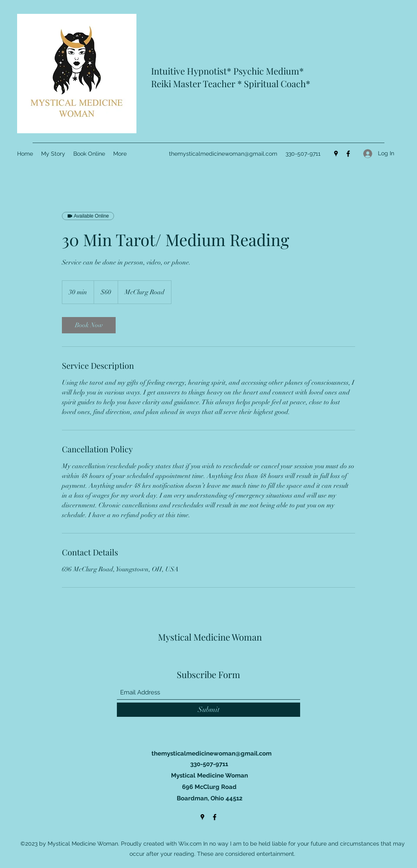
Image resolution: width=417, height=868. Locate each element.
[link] (89, 325)
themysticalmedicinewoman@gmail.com (223, 154)
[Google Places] (336, 154)
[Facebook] (348, 154)
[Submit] (208, 710)
